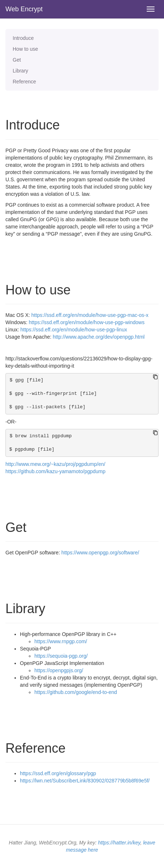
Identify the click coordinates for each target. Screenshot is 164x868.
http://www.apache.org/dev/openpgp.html (99, 337)
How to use (25, 49)
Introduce (23, 38)
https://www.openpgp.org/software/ (100, 553)
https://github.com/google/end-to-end (76, 692)
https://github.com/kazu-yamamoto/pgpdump (55, 471)
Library (20, 71)
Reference (24, 82)
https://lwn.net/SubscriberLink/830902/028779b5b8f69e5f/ (85, 781)
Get (17, 60)
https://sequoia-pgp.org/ (61, 656)
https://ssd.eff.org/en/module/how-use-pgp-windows (87, 322)
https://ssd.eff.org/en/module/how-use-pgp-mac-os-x (90, 315)
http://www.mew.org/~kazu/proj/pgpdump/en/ (55, 464)
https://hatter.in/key (119, 843)
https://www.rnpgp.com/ (61, 641)
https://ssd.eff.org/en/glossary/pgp (58, 773)
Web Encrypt (24, 9)
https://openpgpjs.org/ (59, 670)
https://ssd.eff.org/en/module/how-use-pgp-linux (74, 330)
